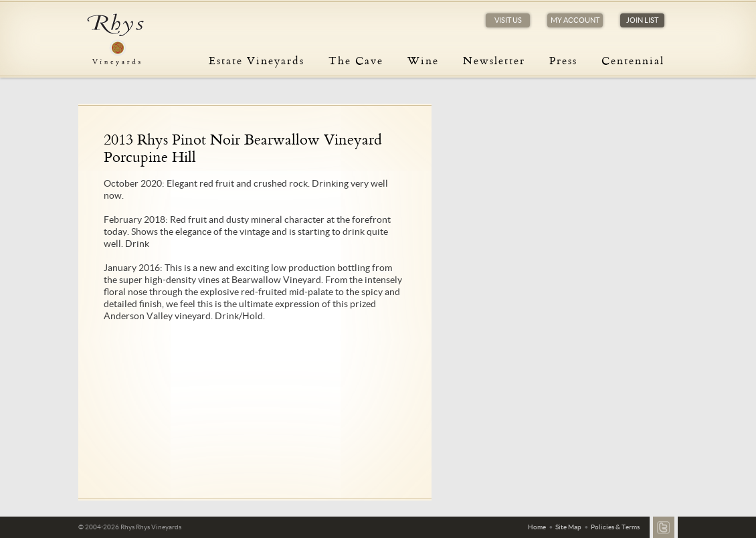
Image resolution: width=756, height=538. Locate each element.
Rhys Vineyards (115, 40)
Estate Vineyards (257, 60)
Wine (423, 60)
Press (563, 60)
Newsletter (494, 60)
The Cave (356, 60)
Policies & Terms (615, 527)
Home (537, 527)
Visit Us (508, 20)
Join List (642, 20)
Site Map (568, 527)
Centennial (633, 60)
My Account (575, 20)
